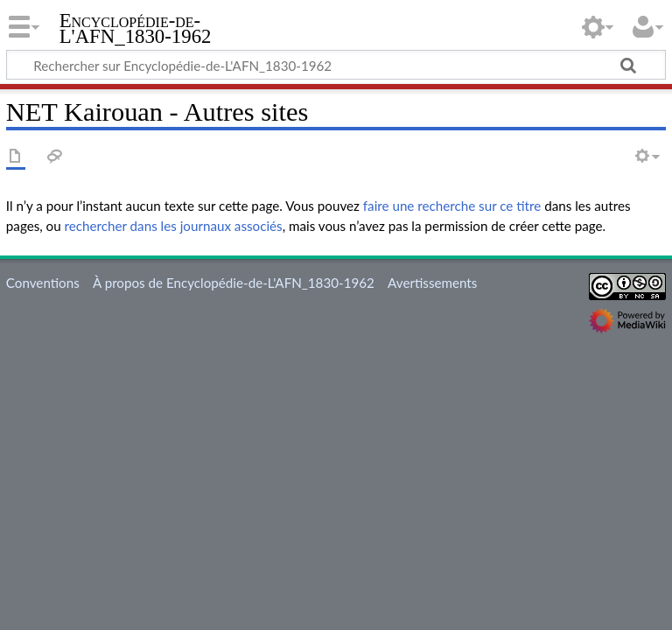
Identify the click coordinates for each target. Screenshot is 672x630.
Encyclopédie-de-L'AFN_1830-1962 (136, 29)
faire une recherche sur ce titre (452, 206)
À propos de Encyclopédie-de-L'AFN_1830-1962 (234, 283)
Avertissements (432, 283)
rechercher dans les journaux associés (174, 226)
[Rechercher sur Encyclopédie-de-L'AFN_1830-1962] (336, 65)
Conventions (43, 283)
